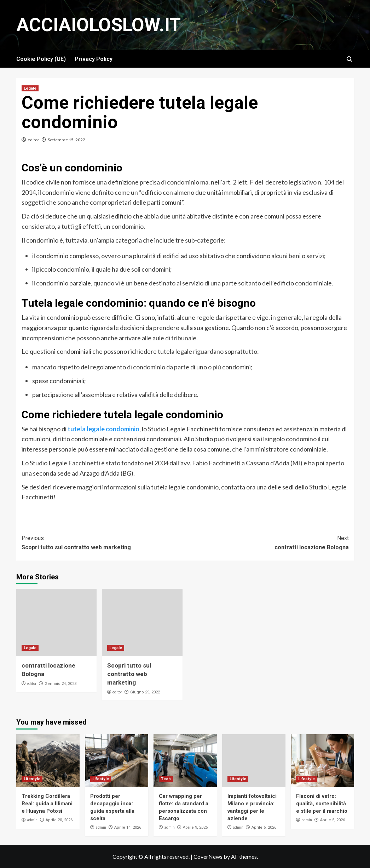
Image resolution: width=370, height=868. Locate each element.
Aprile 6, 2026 (264, 827)
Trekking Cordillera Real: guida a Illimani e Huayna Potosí (47, 804)
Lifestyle (32, 779)
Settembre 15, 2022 (67, 140)
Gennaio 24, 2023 (60, 684)
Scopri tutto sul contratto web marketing (103, 542)
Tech (166, 779)
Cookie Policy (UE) (41, 59)
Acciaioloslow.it (99, 25)
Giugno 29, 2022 (145, 692)
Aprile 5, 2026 (333, 820)
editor (33, 140)
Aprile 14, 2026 (128, 827)
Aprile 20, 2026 (59, 820)
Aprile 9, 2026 (195, 827)
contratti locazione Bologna (267, 542)
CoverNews (208, 856)
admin (32, 820)
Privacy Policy (94, 59)
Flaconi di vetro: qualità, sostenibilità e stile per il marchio (322, 804)
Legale (30, 88)
